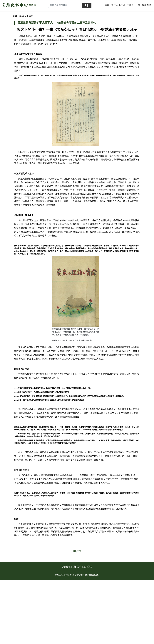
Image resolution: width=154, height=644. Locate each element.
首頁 (15, 16)
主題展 (130, 5)
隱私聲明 (77, 567)
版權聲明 (88, 567)
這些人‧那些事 (118, 5)
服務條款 (66, 567)
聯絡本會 (147, 5)
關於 (107, 5)
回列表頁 (77, 551)
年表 (138, 5)
